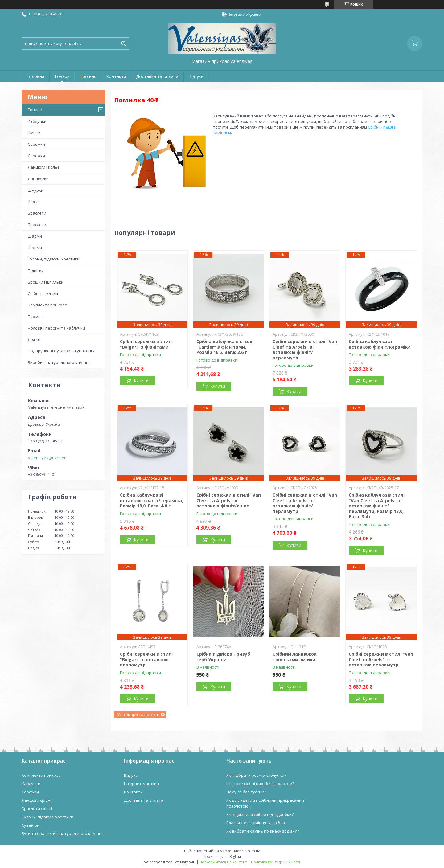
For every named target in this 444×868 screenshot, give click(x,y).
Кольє (33, 202)
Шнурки (36, 190)
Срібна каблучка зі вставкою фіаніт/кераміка (380, 344)
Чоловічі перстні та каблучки (56, 328)
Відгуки (196, 76)
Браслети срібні (37, 809)
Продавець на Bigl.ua (222, 856)
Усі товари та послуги (138, 714)
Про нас (88, 76)
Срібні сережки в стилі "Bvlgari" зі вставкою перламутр (146, 659)
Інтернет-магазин (142, 784)
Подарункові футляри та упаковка (62, 351)
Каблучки (37, 121)
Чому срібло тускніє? (246, 792)
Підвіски (36, 271)
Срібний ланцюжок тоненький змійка (295, 657)
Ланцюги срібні (36, 800)
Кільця (34, 133)
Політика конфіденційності (275, 862)
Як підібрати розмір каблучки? (256, 775)
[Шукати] (123, 43)
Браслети (37, 213)
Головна (35, 76)
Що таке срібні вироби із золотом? (260, 784)
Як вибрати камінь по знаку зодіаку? (263, 831)
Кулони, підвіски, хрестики (54, 259)
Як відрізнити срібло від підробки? (260, 814)
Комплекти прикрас (47, 305)
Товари (62, 76)
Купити (141, 381)
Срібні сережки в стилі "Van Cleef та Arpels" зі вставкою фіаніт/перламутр (305, 350)
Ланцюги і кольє (43, 167)
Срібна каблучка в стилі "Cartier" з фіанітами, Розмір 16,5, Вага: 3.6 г (224, 347)
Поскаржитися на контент (223, 862)
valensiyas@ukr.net (47, 458)
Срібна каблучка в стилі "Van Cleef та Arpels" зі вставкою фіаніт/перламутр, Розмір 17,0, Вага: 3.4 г (377, 506)
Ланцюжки (38, 179)
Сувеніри (31, 825)
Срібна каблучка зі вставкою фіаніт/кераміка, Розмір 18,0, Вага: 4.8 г (152, 500)
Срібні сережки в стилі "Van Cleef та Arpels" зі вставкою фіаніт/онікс (229, 500)
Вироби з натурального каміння (59, 362)
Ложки (34, 339)
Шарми (35, 236)
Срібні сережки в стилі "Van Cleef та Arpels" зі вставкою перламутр (381, 659)
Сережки (36, 144)
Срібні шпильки (43, 293)
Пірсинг (35, 317)
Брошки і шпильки (46, 282)
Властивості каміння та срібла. (256, 823)
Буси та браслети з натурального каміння (63, 833)
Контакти (116, 76)
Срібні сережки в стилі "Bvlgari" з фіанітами (146, 344)
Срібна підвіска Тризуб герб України (223, 657)
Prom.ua (253, 851)
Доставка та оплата (157, 76)
